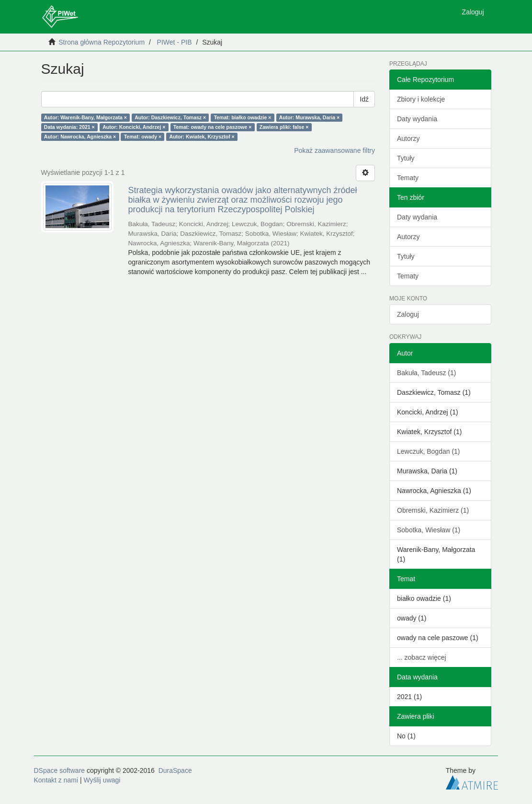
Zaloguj (408, 314)
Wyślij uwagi (102, 780)
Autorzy (408, 138)
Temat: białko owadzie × (243, 117)
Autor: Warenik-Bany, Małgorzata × (85, 117)
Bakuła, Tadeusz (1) (426, 373)
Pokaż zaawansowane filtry (334, 150)
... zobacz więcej (422, 657)
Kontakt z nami (56, 780)
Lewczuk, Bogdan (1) (429, 451)
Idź (364, 99)
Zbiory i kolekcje (421, 99)
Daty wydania (417, 119)
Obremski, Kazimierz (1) (433, 510)
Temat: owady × (143, 137)
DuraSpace (175, 770)
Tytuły (406, 158)
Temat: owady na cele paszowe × (213, 127)
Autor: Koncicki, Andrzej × (134, 127)
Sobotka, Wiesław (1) (429, 530)
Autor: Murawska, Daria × (309, 117)
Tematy (408, 178)
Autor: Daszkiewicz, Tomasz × (170, 117)
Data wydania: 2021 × (69, 127)
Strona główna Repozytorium (102, 42)
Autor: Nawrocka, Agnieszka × (80, 137)
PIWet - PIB (175, 42)
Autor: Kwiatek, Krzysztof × (202, 137)
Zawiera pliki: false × (284, 127)
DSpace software (60, 770)
